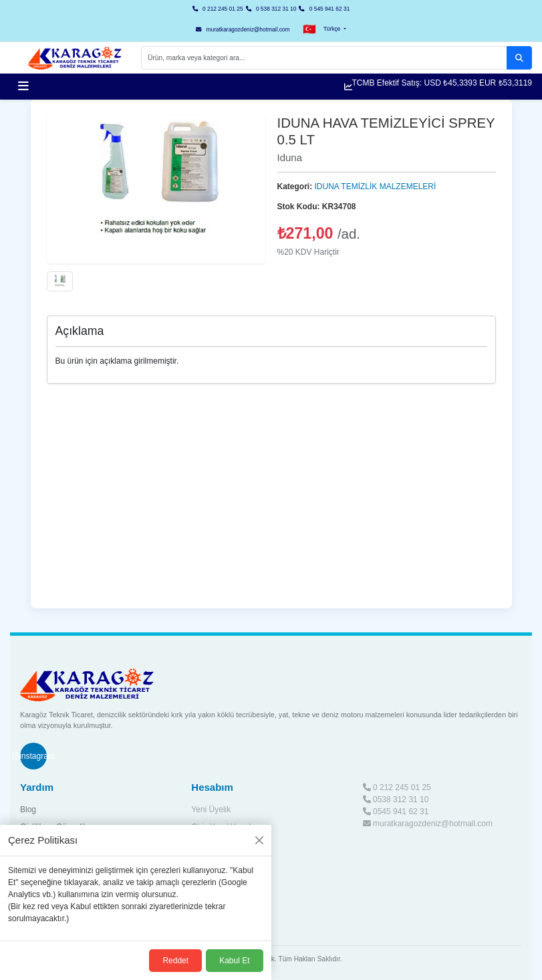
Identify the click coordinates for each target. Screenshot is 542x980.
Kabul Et (234, 961)
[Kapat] (259, 840)
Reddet (175, 961)
